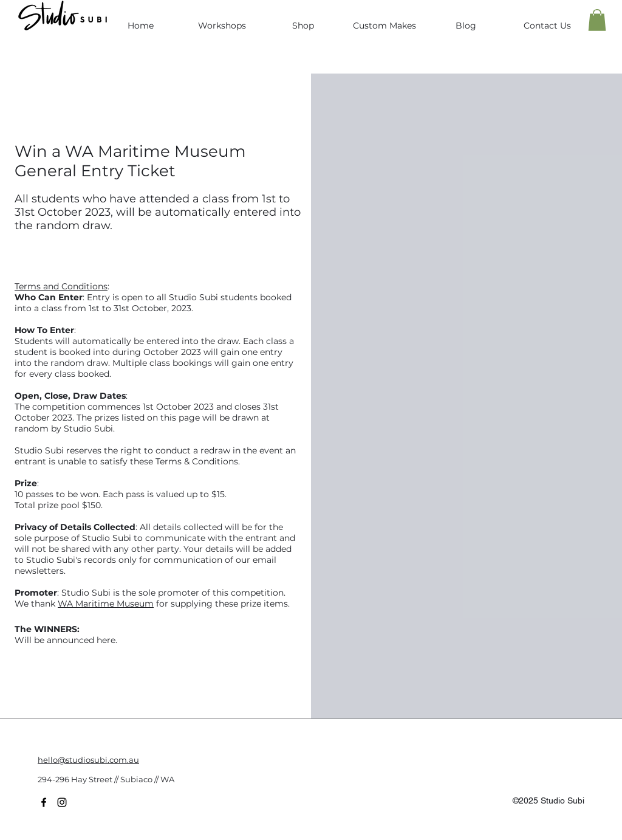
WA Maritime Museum (106, 604)
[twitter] (62, 802)
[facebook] (44, 802)
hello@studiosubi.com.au (88, 760)
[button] (597, 20)
